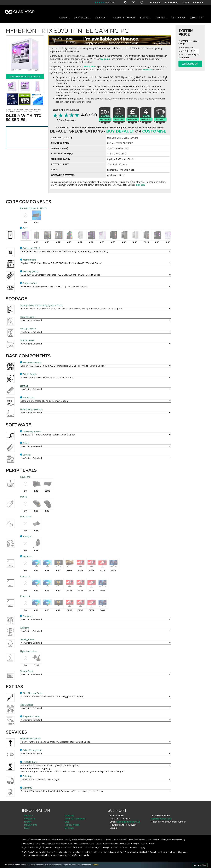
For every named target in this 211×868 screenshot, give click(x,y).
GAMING (64, 18)
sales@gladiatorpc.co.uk (128, 822)
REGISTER (198, 3)
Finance (28, 822)
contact (147, 69)
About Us (29, 815)
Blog (67, 822)
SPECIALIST (102, 18)
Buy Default (120, 131)
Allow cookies (200, 865)
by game (105, 59)
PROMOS (146, 18)
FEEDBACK (155, 3)
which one (89, 66)
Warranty (70, 815)
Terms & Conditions (75, 819)
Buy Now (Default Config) (25, 77)
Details (96, 865)
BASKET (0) (172, 3)
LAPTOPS (161, 18)
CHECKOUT (190, 64)
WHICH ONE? (197, 18)
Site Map (69, 828)
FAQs (27, 828)
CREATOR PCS (82, 18)
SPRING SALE (179, 18)
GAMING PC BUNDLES (125, 18)
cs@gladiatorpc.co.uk (161, 819)
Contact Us (30, 819)
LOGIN (186, 3)
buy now (141, 185)
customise (154, 131)
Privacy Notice (72, 825)
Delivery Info (31, 825)
